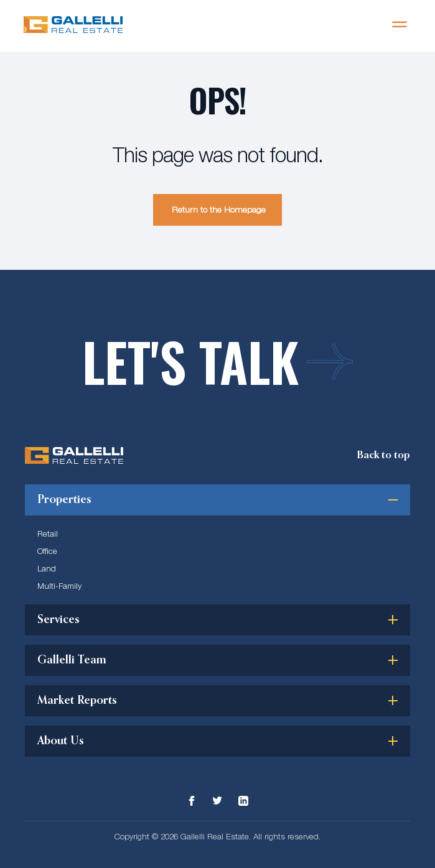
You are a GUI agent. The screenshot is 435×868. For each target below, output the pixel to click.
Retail (48, 533)
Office (47, 551)
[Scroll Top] (383, 455)
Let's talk (217, 362)
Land (47, 568)
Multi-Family (59, 586)
